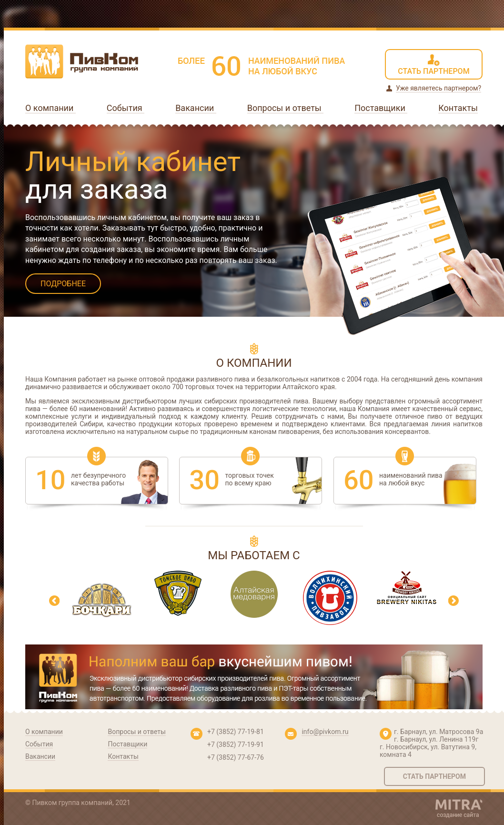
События (126, 108)
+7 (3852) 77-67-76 (236, 757)
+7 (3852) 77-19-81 (236, 732)
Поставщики (381, 108)
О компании (50, 108)
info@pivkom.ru (325, 732)
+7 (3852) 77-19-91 (236, 745)
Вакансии (196, 108)
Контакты (458, 108)
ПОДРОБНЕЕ (63, 284)
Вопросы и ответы (286, 108)
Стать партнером (434, 776)
